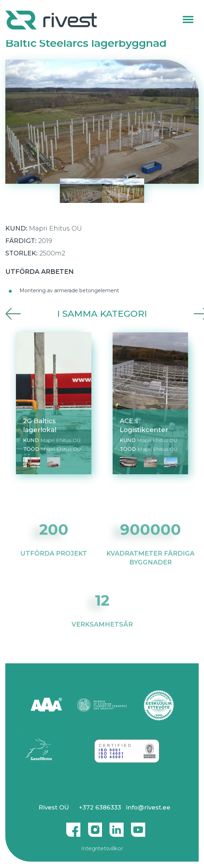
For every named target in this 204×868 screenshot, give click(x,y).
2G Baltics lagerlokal (40, 425)
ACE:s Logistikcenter (144, 425)
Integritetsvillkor (102, 848)
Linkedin (117, 827)
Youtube (138, 827)
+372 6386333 (100, 807)
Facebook (73, 827)
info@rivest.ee (148, 807)
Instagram (95, 827)
